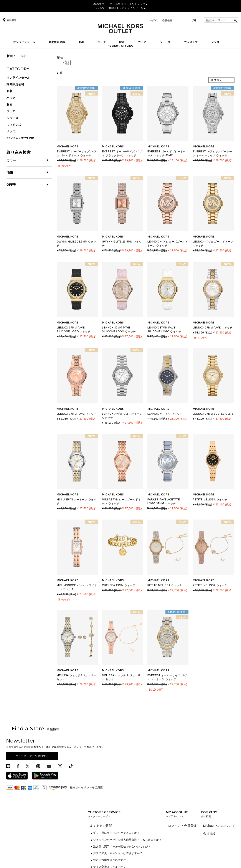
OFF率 (11, 184)
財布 (122, 42)
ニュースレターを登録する (32, 756)
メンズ (215, 42)
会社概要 (210, 833)
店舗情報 (9, 20)
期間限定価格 (57, 42)
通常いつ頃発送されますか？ (111, 860)
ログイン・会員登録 (161, 20)
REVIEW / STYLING (121, 46)
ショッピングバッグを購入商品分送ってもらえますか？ (127, 840)
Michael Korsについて (219, 826)
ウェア (142, 42)
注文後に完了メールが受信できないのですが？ (122, 847)
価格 (10, 172)
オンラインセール (24, 42)
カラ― (11, 160)
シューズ (165, 42)
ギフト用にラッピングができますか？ (116, 833)
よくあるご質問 (101, 826)
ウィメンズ (191, 42)
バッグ (102, 42)
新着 (81, 42)
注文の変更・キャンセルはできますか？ (118, 853)
